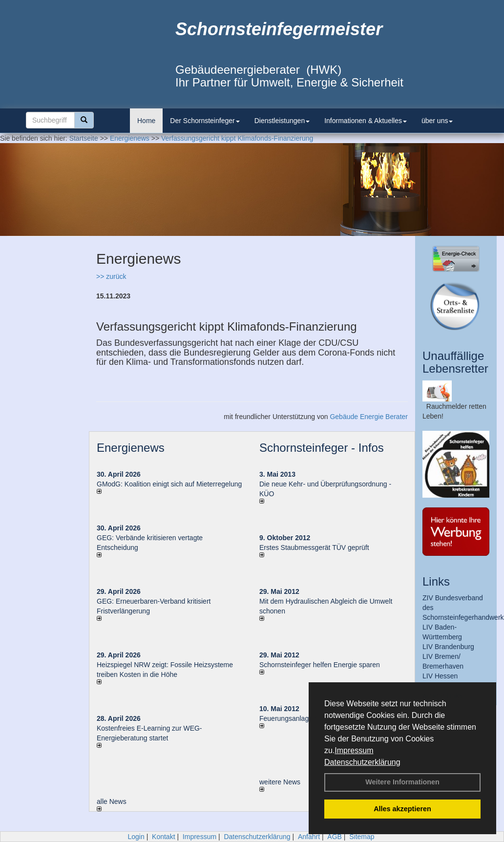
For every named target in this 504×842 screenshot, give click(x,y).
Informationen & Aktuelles (366, 121)
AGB (335, 837)
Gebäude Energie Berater (369, 417)
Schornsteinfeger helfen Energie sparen (320, 665)
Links (436, 581)
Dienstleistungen (282, 121)
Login (136, 837)
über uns (437, 121)
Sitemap (362, 837)
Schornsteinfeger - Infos (322, 448)
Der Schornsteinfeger (205, 121)
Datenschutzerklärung (362, 762)
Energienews (131, 448)
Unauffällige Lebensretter (455, 362)
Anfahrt (309, 837)
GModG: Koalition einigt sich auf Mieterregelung (169, 484)
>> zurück (111, 276)
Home (146, 121)
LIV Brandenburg (448, 647)
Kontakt (163, 837)
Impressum (354, 750)
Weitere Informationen (402, 782)
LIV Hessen (440, 676)
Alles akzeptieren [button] (402, 809)
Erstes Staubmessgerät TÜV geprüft (314, 547)
